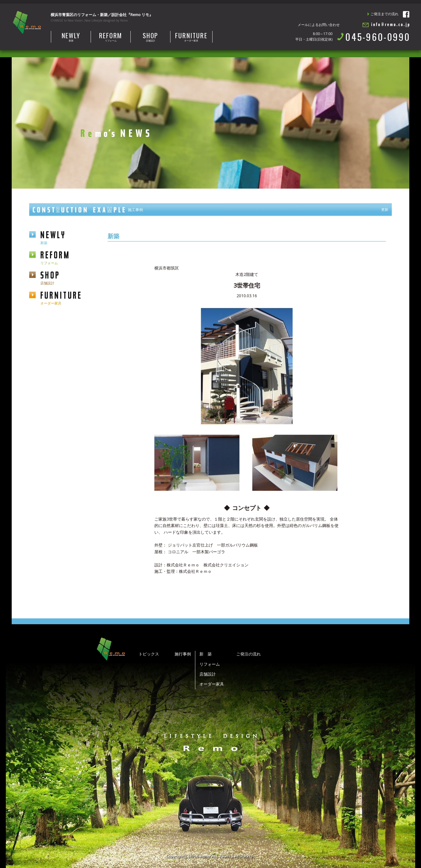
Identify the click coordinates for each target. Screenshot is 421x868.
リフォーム (111, 36)
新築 (71, 36)
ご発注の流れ (249, 654)
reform (68, 257)
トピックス (149, 654)
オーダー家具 (191, 36)
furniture (68, 298)
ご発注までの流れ (384, 14)
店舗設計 (150, 36)
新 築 (206, 654)
